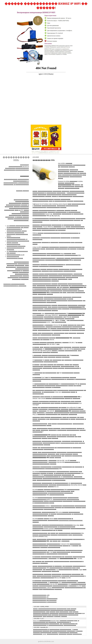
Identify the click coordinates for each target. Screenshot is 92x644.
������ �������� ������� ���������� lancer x (17, 234)
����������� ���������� (66, 499)
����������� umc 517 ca (19, 167)
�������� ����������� (17, 168)
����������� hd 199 (16, 255)
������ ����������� (14, 284)
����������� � (40, 499)
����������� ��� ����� (73, 443)
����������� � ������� (45, 602)
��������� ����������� (16, 170)
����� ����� (22, 191)
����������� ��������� (16, 179)
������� (24, 165)
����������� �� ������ (45, 600)
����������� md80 (41, 595)
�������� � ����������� (16, 185)
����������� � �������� (16, 183)
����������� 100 (40, 597)
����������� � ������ (15, 286)
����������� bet (21, 181)
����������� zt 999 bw (42, 588)
